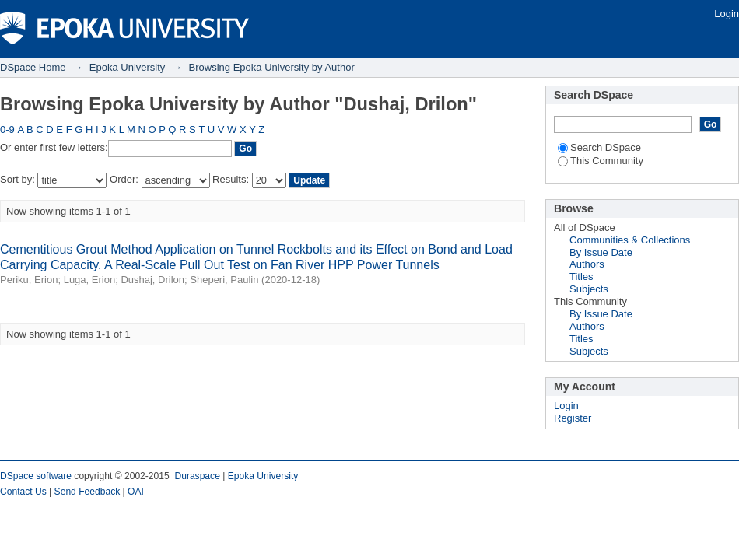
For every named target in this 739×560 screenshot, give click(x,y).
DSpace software (36, 476)
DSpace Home (33, 67)
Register (573, 418)
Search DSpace (599, 147)
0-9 (7, 129)
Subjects (589, 289)
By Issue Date (601, 252)
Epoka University (128, 67)
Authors (587, 264)
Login (727, 14)
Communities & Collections (630, 240)
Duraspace (197, 476)
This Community (601, 161)
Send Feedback (88, 492)
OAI (136, 492)
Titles (581, 276)
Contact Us (23, 492)
